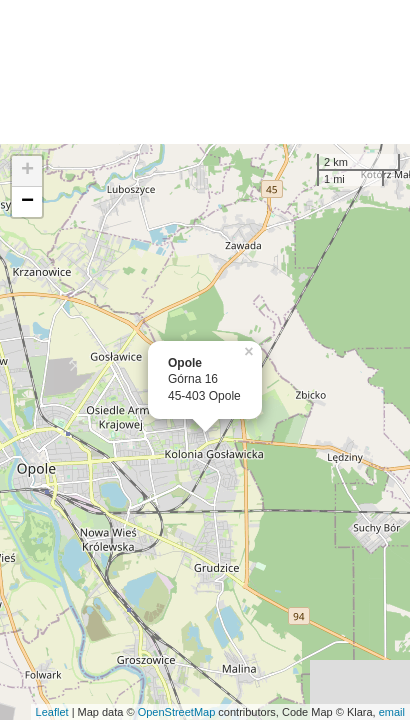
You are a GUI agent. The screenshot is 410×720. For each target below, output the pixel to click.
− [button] (27, 202)
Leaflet (52, 712)
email (392, 712)
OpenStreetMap (177, 712)
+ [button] (27, 171)
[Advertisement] (205, 72)
